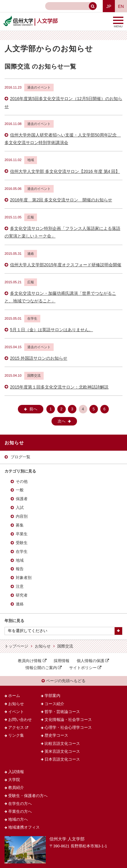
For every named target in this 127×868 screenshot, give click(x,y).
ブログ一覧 (20, 457)
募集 (20, 525)
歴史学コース (56, 735)
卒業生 (22, 534)
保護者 (22, 499)
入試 (20, 508)
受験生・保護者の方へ (28, 796)
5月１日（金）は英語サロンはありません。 (52, 330)
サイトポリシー (83, 668)
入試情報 (16, 772)
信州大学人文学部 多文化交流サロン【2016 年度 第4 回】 (65, 171)
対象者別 (24, 578)
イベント (16, 712)
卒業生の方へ (20, 812)
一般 (20, 490)
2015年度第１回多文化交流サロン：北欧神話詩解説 (59, 387)
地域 (20, 560)
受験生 (22, 543)
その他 (22, 482)
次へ (62, 421)
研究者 (22, 595)
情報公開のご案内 (41, 668)
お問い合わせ (20, 720)
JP (109, 6)
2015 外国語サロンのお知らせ (39, 358)
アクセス (16, 728)
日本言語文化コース (62, 759)
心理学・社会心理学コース (68, 728)
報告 (20, 569)
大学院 (14, 780)
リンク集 (16, 735)
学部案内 (52, 696)
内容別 (22, 516)
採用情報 (62, 661)
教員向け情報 (30, 661)
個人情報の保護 (90, 661)
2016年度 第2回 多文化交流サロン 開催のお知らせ (61, 200)
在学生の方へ (20, 804)
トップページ (16, 646)
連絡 (20, 604)
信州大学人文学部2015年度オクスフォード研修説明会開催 (66, 265)
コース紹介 (54, 704)
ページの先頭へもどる (64, 681)
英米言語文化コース (62, 752)
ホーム (14, 696)
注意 (20, 587)
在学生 (22, 552)
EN (121, 6)
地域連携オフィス (24, 827)
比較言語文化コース (62, 744)
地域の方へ (18, 819)
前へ (33, 409)
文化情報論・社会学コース (68, 720)
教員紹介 (16, 788)
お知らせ (43, 646)
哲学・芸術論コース (62, 712)
